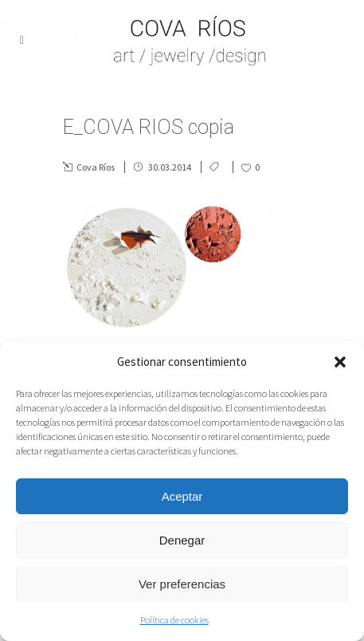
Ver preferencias (182, 584)
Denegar (182, 540)
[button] (340, 362)
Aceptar (182, 496)
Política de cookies (174, 620)
